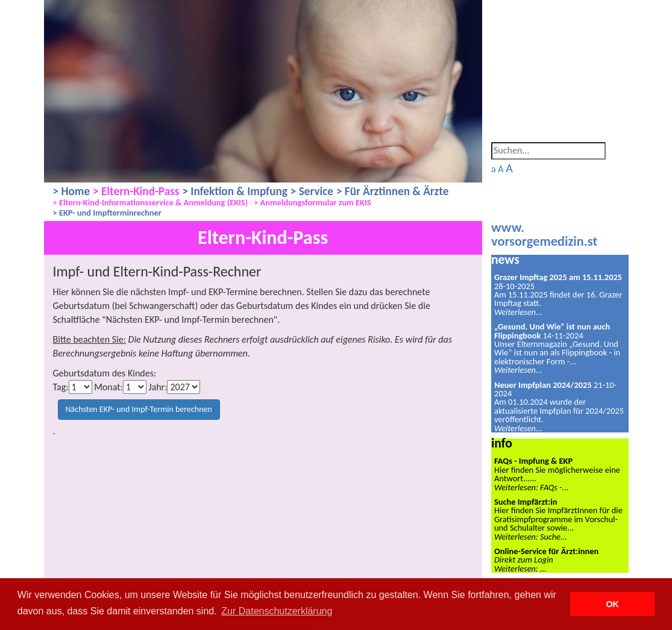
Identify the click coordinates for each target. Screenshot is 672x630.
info (502, 443)
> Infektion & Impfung (234, 191)
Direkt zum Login (524, 560)
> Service (312, 191)
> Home (72, 191)
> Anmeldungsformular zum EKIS (312, 203)
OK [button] (612, 604)
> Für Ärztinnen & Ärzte (392, 191)
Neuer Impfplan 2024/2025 (543, 385)
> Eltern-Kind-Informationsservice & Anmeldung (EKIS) (151, 203)
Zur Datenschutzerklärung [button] (277, 611)
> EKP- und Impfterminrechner (107, 213)
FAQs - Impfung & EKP (533, 461)
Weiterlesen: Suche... (531, 537)
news (505, 259)
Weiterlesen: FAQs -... (532, 487)
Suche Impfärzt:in (526, 502)
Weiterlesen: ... (520, 569)
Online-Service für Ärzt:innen (546, 551)
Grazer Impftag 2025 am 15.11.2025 (558, 277)
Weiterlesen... (518, 312)
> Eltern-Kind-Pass (136, 191)
